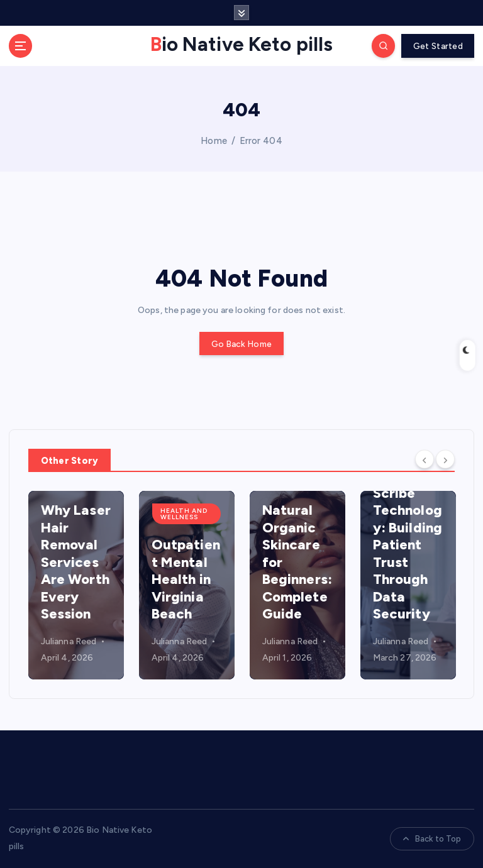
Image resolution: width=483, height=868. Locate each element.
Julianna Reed (69, 641)
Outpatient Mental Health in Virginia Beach (186, 579)
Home (214, 141)
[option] (76, 585)
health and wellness (184, 514)
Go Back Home (241, 344)
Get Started (438, 46)
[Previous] (425, 459)
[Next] (445, 459)
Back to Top (432, 839)
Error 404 (261, 141)
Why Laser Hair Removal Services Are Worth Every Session (76, 562)
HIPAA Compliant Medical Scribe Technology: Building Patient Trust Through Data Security (408, 527)
